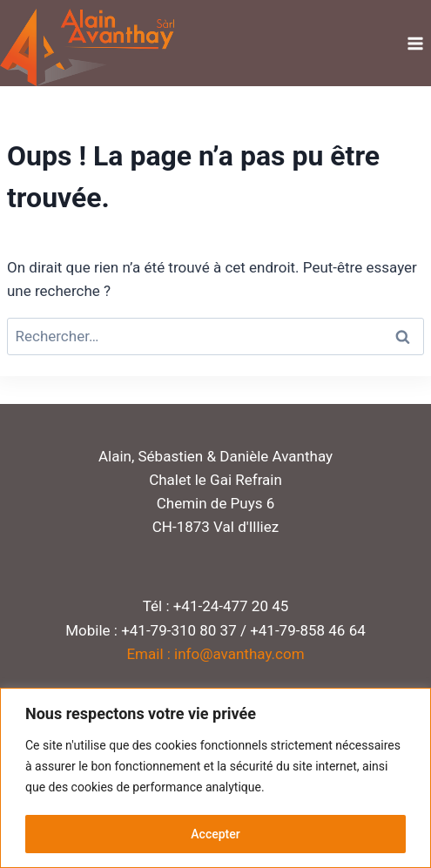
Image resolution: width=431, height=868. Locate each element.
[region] (215, 778)
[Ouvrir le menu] (415, 43)
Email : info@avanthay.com (215, 654)
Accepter (215, 834)
